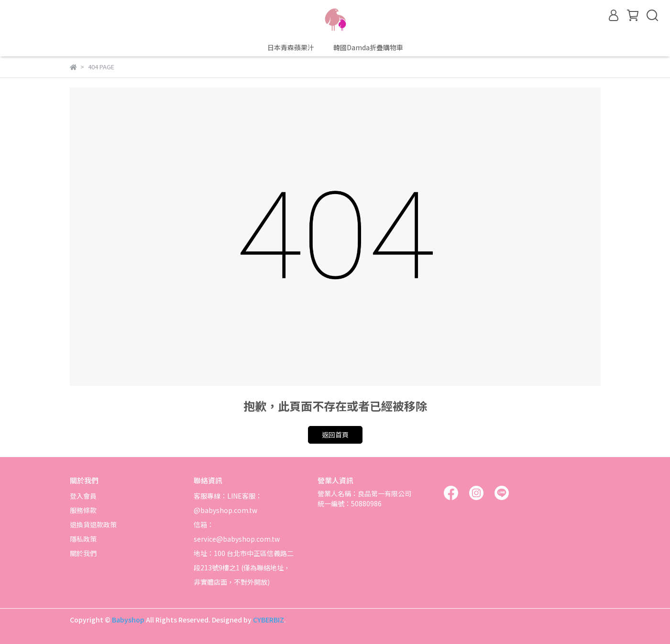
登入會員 (83, 496)
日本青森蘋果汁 (291, 47)
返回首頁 (335, 435)
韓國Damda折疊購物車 (368, 47)
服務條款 (83, 510)
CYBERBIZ (269, 620)
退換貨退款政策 (93, 524)
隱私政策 (83, 539)
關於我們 (83, 553)
